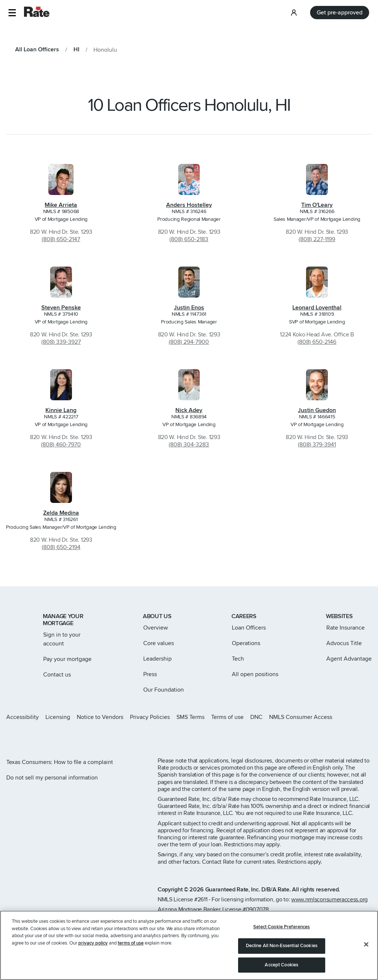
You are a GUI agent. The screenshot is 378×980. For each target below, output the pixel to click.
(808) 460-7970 (61, 445)
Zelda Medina (61, 513)
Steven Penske (61, 308)
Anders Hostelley (189, 205)
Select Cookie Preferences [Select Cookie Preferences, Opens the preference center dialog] (281, 929)
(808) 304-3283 (189, 445)
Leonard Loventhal (317, 308)
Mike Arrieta (61, 205)
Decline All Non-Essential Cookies (282, 948)
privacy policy (93, 945)
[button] (12, 13)
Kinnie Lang (61, 410)
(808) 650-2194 (61, 547)
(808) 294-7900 (189, 342)
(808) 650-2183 (189, 239)
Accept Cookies (281, 967)
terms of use (131, 945)
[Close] (366, 947)
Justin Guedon (317, 410)
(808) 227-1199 (317, 239)
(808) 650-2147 (61, 239)
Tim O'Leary (317, 205)
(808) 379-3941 (317, 445)
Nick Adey (189, 410)
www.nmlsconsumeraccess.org (329, 900)
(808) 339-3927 (61, 342)
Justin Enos (189, 308)
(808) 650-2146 (317, 342)
